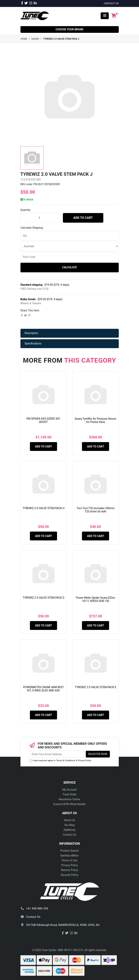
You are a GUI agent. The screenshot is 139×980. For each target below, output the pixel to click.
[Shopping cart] (114, 16)
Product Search (69, 851)
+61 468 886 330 (37, 908)
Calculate (69, 267)
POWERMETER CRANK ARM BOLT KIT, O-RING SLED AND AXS (43, 689)
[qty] (70, 236)
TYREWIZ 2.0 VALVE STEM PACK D (43, 598)
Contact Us (69, 835)
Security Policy (69, 875)
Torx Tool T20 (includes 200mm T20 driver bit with (96, 510)
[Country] (70, 246)
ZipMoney (70, 830)
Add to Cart (83, 218)
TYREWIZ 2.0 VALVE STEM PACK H (43, 508)
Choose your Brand (69, 29)
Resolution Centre (69, 799)
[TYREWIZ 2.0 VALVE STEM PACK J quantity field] (41, 218)
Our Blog (70, 825)
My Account (69, 790)
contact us (111, 3)
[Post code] (70, 257)
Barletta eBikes (69, 856)
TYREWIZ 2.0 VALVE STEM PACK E (96, 687)
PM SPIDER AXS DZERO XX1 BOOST (43, 420)
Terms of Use (69, 860)
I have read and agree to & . (61, 761)
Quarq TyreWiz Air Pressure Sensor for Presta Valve (95, 420)
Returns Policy (69, 870)
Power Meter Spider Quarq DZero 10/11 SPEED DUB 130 (95, 599)
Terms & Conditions (66, 761)
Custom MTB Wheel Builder (70, 804)
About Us (69, 820)
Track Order (69, 794)
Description (32, 333)
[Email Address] (57, 754)
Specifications (33, 343)
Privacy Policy (85, 761)
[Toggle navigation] (105, 16)
